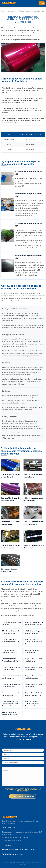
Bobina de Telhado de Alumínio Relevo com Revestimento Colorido (32, 704)
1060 (22, 134)
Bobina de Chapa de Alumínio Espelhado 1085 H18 (33, 642)
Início (3, 11)
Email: (12, 854)
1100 (26, 134)
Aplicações (12, 11)
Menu (42, 3)
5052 (35, 134)
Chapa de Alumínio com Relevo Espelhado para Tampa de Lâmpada (10, 704)
